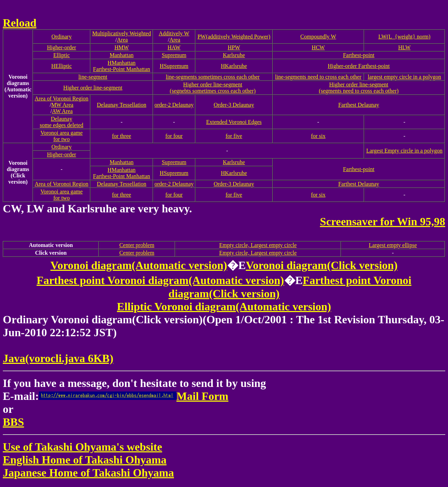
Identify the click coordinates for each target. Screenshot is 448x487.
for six (318, 136)
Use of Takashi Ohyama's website (82, 447)
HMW (122, 47)
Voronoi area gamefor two (62, 136)
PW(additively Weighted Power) (234, 37)
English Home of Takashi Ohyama (85, 460)
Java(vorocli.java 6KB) (58, 358)
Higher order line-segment (93, 88)
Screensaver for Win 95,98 (383, 221)
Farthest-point (359, 55)
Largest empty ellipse (393, 245)
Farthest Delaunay (359, 105)
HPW (234, 47)
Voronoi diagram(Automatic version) (139, 265)
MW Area (62, 105)
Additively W (174, 33)
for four (174, 136)
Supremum (174, 55)
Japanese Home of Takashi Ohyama (88, 473)
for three (122, 136)
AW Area (62, 111)
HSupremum (174, 66)
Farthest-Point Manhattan (122, 69)
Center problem (137, 245)
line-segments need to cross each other (318, 77)
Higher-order (61, 47)
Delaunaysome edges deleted (62, 122)
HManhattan (121, 63)
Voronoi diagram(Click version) (322, 265)
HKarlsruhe (234, 66)
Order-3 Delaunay (234, 105)
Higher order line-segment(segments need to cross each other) (359, 88)
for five (234, 136)
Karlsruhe (234, 55)
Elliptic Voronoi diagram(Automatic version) (224, 306)
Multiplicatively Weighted (121, 33)
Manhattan (121, 55)
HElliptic (61, 66)
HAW (174, 47)
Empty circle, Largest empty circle (258, 245)
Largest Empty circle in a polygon (404, 151)
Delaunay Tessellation (122, 105)
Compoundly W (318, 37)
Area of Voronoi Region (62, 98)
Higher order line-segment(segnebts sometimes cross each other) (213, 88)
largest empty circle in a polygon (404, 77)
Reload (20, 23)
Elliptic (61, 55)
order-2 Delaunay (174, 105)
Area (122, 40)
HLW (404, 47)
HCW (318, 47)
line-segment (93, 77)
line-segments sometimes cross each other (213, 77)
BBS (13, 422)
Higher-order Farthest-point (359, 66)
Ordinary (62, 37)
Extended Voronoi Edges (234, 122)
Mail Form (134, 396)
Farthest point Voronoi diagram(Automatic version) (160, 280)
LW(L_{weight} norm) (404, 37)
